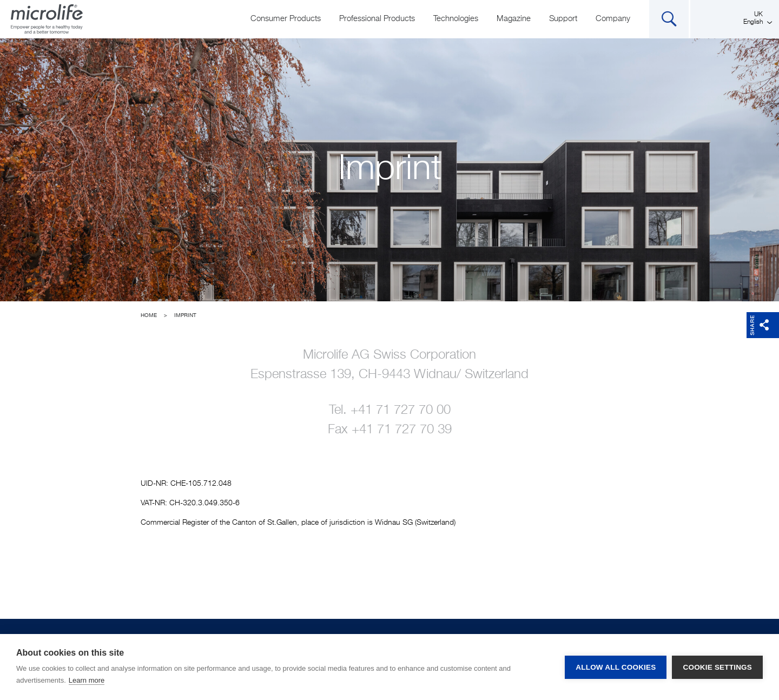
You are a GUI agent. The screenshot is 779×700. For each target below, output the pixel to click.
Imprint (185, 315)
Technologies (456, 19)
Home (149, 315)
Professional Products (377, 19)
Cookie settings (717, 667)
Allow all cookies (616, 667)
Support (563, 19)
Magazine (514, 19)
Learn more (87, 680)
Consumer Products (286, 19)
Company (613, 19)
